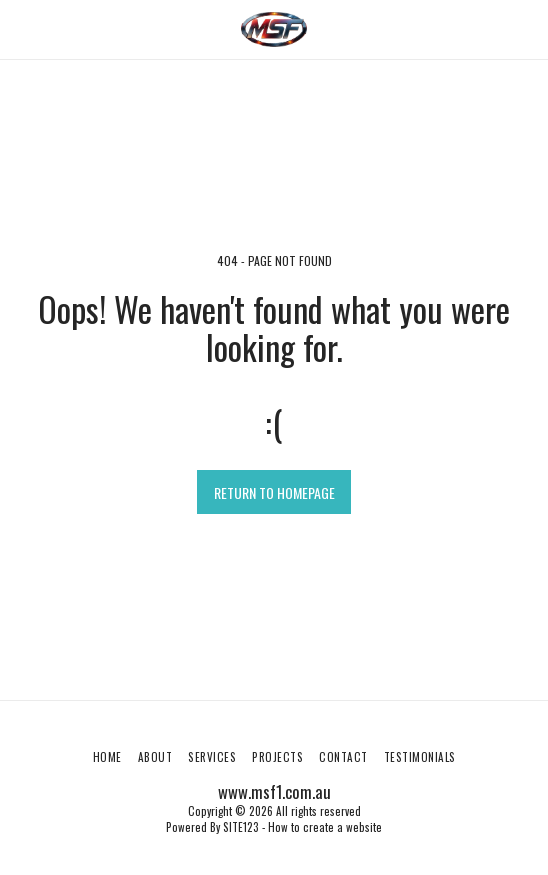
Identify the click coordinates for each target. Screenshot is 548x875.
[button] (22, 29)
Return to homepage (274, 492)
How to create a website (325, 827)
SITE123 (241, 827)
